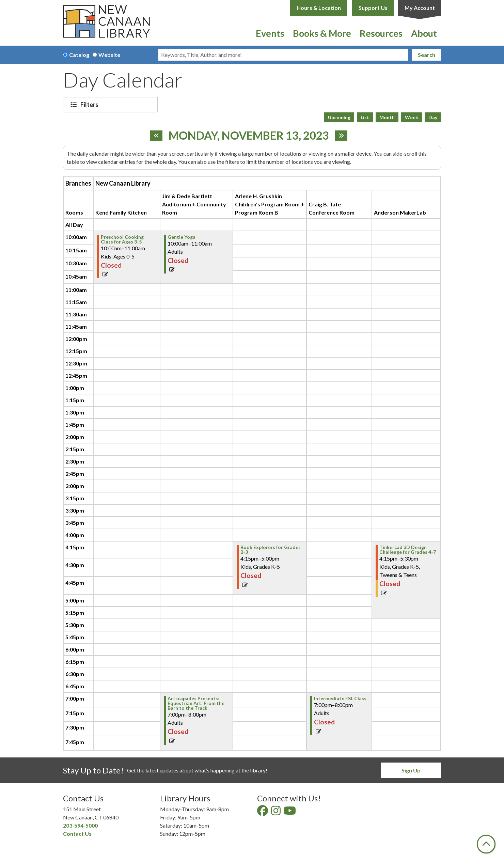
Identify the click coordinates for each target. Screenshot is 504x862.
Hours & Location (319, 8)
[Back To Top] (486, 844)
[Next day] (341, 136)
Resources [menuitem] (381, 33)
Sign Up (411, 770)
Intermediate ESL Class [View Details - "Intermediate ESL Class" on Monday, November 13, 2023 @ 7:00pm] (340, 699)
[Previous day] (156, 136)
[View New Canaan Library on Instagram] (276, 812)
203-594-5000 (80, 825)
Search (427, 55)
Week (412, 117)
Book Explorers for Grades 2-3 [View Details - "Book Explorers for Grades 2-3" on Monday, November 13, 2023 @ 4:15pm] (271, 550)
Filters (90, 105)
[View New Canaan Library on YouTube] (290, 812)
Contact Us (77, 834)
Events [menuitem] (270, 33)
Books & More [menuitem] (322, 33)
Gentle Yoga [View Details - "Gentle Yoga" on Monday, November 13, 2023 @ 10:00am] (182, 237)
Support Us (373, 8)
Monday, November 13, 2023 (249, 136)
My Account (420, 8)
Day (433, 117)
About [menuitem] (424, 33)
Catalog (79, 55)
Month (387, 117)
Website (109, 55)
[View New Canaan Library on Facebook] (263, 812)
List (365, 117)
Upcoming (339, 117)
